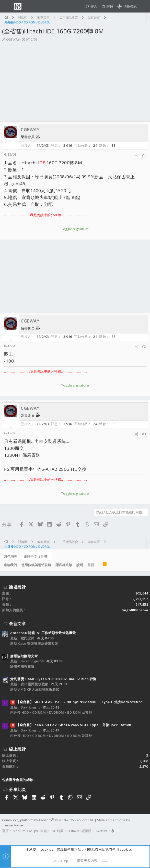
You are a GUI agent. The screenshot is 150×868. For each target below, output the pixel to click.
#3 (144, 434)
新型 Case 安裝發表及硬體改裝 (34, 643)
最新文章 (17, 624)
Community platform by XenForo (48, 820)
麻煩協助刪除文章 (24, 656)
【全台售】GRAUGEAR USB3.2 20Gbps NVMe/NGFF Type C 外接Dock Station (77, 702)
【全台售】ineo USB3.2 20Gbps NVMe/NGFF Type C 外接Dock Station (71, 725)
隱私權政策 (64, 565)
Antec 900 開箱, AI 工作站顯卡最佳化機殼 (43, 633)
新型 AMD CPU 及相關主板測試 (35, 689)
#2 (144, 346)
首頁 (91, 565)
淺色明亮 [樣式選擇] (10, 556)
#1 (144, 155)
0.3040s (73, 831)
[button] (7, 6)
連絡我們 (10, 565)
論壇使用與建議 (22, 666)
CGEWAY (13, 39)
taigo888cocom (135, 610)
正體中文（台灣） (37, 556)
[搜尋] (143, 7)
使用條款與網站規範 (36, 565)
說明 (80, 565)
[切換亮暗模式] (127, 7)
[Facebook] (4, 837)
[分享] (137, 156)
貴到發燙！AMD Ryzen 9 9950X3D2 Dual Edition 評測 (53, 679)
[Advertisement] (75, 83)
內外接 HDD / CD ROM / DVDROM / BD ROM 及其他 (51, 712)
